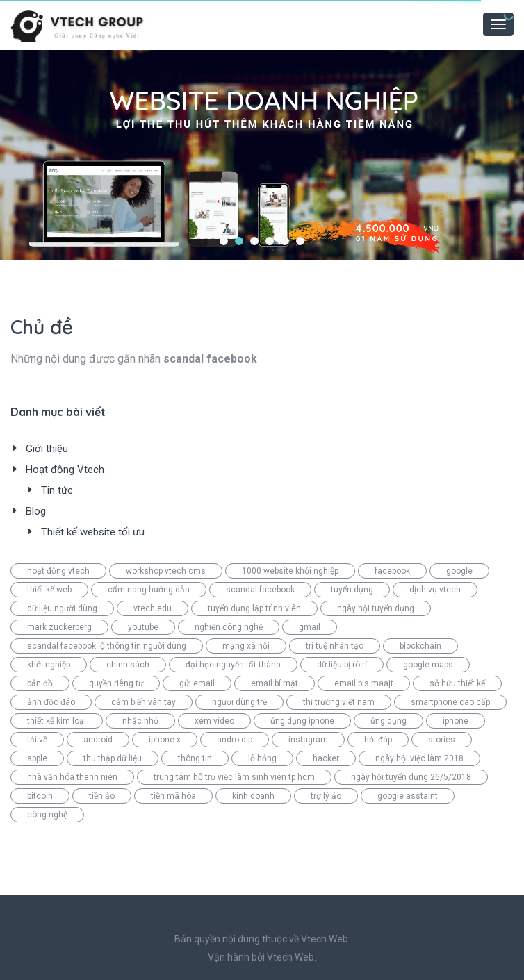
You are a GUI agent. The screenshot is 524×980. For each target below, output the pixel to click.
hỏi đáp (378, 740)
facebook (392, 571)
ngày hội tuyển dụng (376, 608)
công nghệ (47, 815)
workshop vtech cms (166, 571)
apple (37, 758)
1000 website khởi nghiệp (290, 571)
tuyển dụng (352, 590)
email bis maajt (364, 683)
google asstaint (408, 796)
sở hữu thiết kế (457, 683)
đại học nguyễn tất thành (233, 665)
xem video (214, 721)
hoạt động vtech (58, 571)
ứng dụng (388, 721)
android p (235, 740)
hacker (326, 758)
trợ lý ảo (326, 796)
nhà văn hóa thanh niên (72, 777)
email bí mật (275, 683)
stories (442, 740)
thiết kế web (49, 590)
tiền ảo (102, 796)
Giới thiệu (47, 449)
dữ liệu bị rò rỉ (342, 665)
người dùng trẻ (239, 702)
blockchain (420, 646)
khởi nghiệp (49, 665)
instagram (308, 740)
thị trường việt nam (339, 702)
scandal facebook (260, 590)
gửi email (197, 683)
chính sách (128, 665)
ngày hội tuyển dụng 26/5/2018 (411, 777)
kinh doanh (253, 796)
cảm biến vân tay (144, 702)
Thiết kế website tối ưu (93, 532)
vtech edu (153, 608)
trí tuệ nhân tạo (335, 646)
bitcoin (40, 796)
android (98, 740)
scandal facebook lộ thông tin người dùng (107, 646)
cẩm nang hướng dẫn (149, 590)
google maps (428, 665)
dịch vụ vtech (435, 590)
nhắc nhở (140, 721)
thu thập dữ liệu (113, 758)
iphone (456, 721)
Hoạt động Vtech (65, 470)
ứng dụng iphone (302, 721)
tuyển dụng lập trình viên (254, 608)
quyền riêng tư (116, 683)
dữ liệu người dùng (62, 608)
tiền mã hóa (173, 796)
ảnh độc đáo (51, 702)
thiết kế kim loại (57, 721)
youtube (143, 627)
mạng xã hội (246, 646)
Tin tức (57, 490)
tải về (37, 740)
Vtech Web (290, 957)
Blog (36, 511)
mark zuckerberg (59, 627)
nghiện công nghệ (229, 627)
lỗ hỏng (262, 758)
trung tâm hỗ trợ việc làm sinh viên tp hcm (234, 777)
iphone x (165, 740)
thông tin (195, 758)
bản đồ (40, 683)
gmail (310, 627)
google (459, 571)
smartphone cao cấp (450, 702)
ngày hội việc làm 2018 (419, 758)
